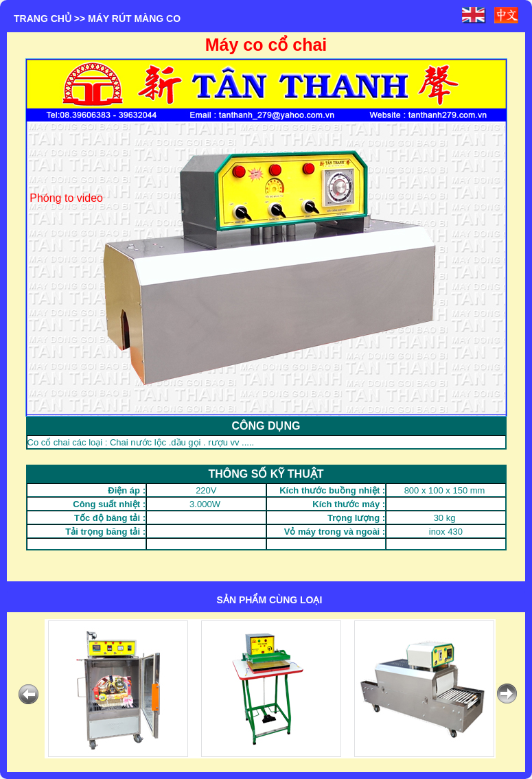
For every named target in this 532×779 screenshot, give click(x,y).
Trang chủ (43, 19)
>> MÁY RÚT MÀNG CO (127, 19)
